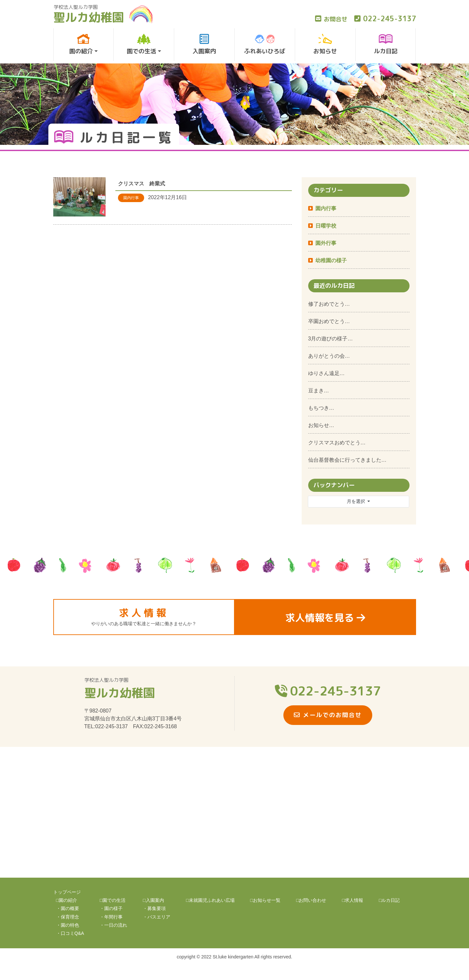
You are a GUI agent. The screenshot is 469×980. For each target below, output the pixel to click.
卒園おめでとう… (329, 321)
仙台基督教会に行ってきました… (347, 460)
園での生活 (142, 44)
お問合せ (331, 19)
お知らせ (325, 44)
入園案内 (204, 44)
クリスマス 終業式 (142, 184)
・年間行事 (111, 917)
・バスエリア (157, 917)
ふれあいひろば (265, 44)
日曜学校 (326, 226)
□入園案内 (153, 900)
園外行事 (326, 243)
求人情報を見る (325, 618)
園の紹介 (81, 44)
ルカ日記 (386, 44)
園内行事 (326, 208)
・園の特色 (68, 925)
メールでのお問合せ (328, 715)
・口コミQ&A (70, 933)
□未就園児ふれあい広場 (210, 900)
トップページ (67, 892)
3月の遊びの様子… (331, 339)
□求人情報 (352, 900)
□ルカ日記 (389, 900)
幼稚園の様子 (331, 260)
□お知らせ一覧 (265, 900)
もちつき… (321, 408)
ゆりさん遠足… (327, 373)
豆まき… (319, 391)
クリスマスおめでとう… (337, 443)
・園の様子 (111, 908)
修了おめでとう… (329, 304)
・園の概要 (68, 908)
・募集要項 (154, 908)
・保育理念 (68, 917)
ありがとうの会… (329, 356)
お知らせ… (321, 425)
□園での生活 (112, 900)
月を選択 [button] (357, 501)
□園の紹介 (67, 900)
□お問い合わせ (311, 900)
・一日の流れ (113, 925)
